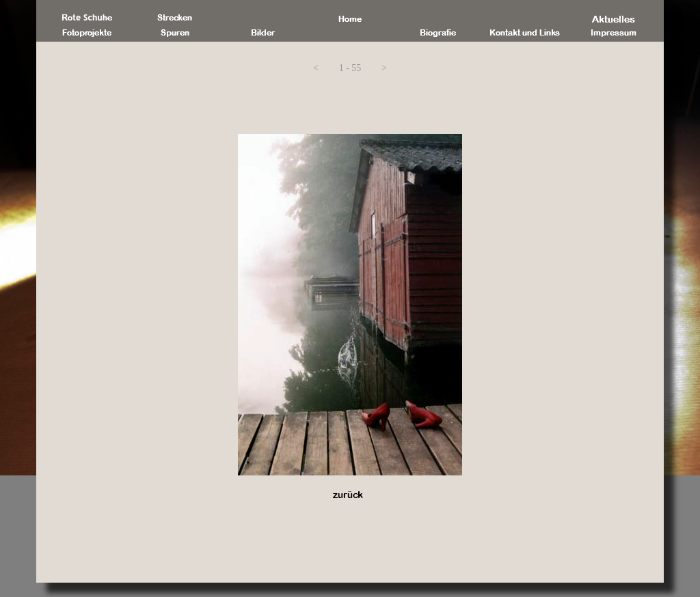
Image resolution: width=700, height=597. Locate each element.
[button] (316, 68)
